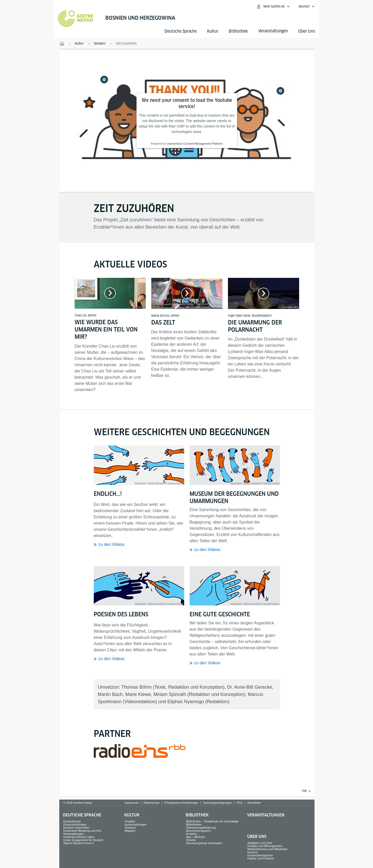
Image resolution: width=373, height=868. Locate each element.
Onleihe (191, 840)
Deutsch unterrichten (76, 828)
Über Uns (307, 31)
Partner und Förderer (261, 858)
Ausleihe (191, 834)
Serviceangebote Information (204, 843)
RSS (240, 803)
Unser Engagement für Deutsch (83, 840)
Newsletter (254, 803)
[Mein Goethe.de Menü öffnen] (273, 6)
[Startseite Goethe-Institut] (76, 19)
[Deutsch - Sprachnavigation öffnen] (307, 6)
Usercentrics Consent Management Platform (195, 144)
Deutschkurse (72, 821)
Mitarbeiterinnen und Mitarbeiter (267, 849)
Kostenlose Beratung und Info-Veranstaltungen (83, 832)
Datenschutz (152, 803)
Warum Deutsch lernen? (78, 843)
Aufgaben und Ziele (260, 843)
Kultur (213, 31)
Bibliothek (238, 31)
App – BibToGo (196, 837)
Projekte (130, 821)
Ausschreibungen (136, 824)
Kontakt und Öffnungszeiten (265, 846)
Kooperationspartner (260, 855)
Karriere (252, 852)
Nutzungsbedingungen (218, 803)
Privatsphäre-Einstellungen (181, 803)
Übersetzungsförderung (201, 828)
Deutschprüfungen (75, 824)
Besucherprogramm (199, 831)
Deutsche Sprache (181, 31)
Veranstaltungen (266, 815)
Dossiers (130, 828)
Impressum (132, 803)
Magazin (130, 831)
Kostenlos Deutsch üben (79, 837)
